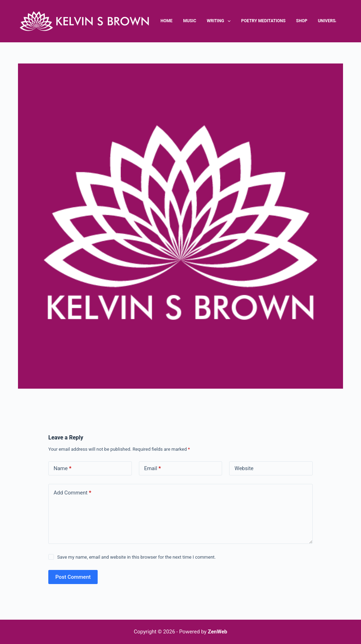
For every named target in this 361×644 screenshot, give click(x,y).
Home (166, 21)
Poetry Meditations (263, 21)
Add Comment (72, 493)
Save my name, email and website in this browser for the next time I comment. (136, 557)
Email (153, 469)
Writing (220, 21)
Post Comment (73, 577)
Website (244, 468)
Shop (302, 21)
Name (63, 469)
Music (189, 21)
